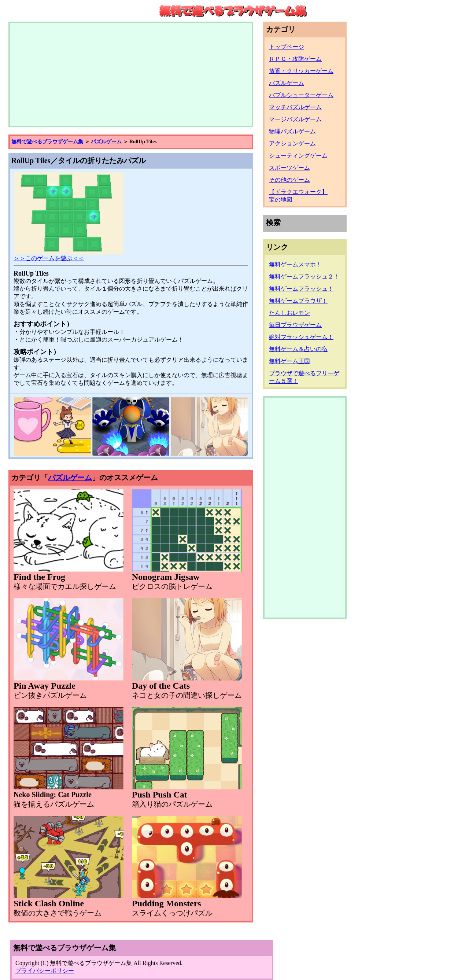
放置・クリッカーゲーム (301, 71)
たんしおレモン (289, 313)
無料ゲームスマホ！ (295, 264)
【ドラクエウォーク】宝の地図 (298, 196)
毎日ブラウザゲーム (295, 325)
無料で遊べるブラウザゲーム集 (47, 142)
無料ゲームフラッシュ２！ (304, 277)
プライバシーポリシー (45, 971)
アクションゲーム (292, 143)
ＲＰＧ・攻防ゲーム (295, 59)
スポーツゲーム (289, 168)
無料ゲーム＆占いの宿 (298, 349)
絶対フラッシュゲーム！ (301, 337)
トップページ (287, 47)
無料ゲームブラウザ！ (298, 301)
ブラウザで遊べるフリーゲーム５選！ (304, 377)
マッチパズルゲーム (295, 107)
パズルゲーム (106, 142)
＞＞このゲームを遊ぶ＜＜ (69, 255)
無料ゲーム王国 (289, 361)
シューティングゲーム (298, 156)
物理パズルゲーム (292, 131)
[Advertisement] (131, 74)
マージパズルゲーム (295, 119)
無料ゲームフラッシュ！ (301, 289)
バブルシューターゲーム (301, 95)
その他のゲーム (289, 180)
